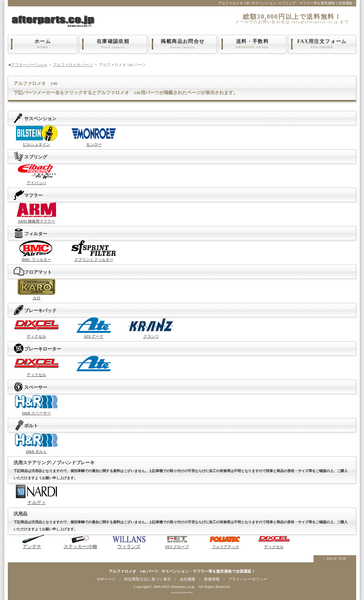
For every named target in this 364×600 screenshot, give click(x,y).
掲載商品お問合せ (183, 44)
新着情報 (212, 579)
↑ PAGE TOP (335, 559)
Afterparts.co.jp (182, 586)
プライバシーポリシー (248, 579)
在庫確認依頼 (113, 44)
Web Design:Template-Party (182, 593)
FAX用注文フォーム (322, 44)
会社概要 (188, 579)
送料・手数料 (252, 44)
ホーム (43, 44)
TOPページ (106, 579)
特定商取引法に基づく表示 (148, 579)
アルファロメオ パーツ (73, 65)
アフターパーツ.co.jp (29, 65)
